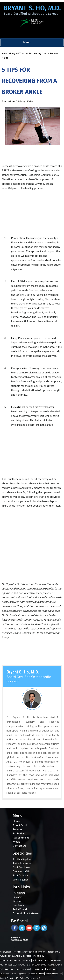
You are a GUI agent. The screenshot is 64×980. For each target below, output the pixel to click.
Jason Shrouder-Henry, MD (17, 969)
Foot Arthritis (21, 875)
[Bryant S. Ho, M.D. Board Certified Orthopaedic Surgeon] (32, 12)
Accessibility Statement (27, 913)
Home (5, 53)
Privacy (17, 897)
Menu (31, 42)
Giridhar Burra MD (41, 960)
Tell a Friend (20, 909)
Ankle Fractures (22, 863)
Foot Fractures (21, 867)
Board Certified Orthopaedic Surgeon (29, 677)
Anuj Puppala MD (20, 974)
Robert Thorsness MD (30, 978)
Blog (13, 53)
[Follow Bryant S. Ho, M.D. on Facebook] (15, 928)
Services (17, 829)
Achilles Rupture (22, 859)
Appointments (21, 837)
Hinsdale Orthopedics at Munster (15, 960)
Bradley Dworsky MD (37, 965)
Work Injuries (21, 879)
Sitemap (17, 901)
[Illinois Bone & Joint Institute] (32, 23)
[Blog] (44, 928)
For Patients (20, 833)
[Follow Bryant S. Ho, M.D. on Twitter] (22, 928)
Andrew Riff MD (36, 974)
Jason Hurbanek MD (41, 969)
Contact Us (19, 846)
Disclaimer (19, 893)
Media (16, 841)
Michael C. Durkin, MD (15, 965)
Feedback (18, 905)
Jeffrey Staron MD (54, 974)
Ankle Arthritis (21, 871)
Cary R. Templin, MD (9, 978)
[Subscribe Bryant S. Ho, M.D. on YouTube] (29, 928)
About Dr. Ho (20, 825)
